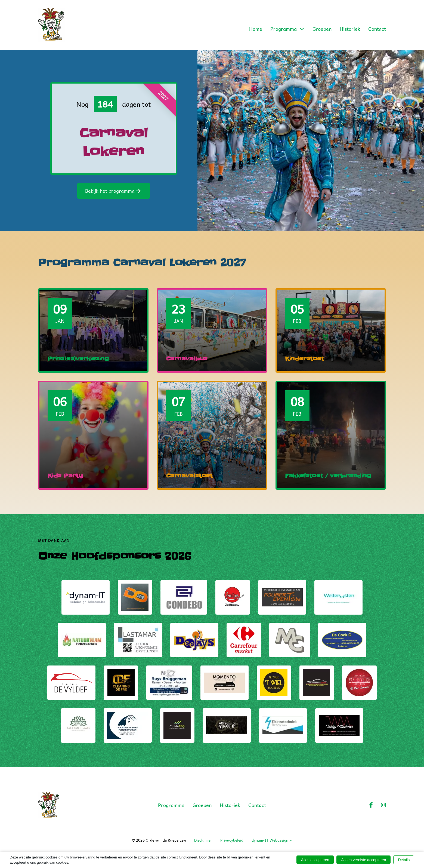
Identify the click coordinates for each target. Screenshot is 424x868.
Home (256, 29)
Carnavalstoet (189, 476)
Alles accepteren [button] (315, 860)
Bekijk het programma (114, 191)
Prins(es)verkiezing (78, 359)
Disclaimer (203, 840)
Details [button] (404, 860)
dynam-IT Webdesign (270, 840)
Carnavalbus (187, 359)
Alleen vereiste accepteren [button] (363, 860)
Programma (284, 29)
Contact (377, 29)
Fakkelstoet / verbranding (328, 476)
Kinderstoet (304, 359)
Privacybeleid (232, 840)
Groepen (322, 29)
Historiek (350, 29)
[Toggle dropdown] (302, 29)
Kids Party (65, 476)
